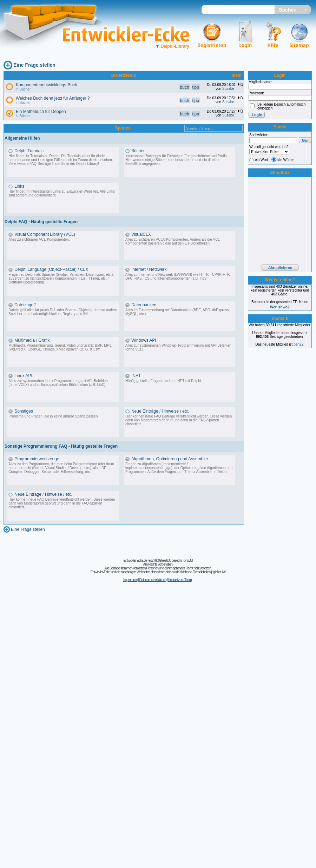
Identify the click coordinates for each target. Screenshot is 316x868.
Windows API (144, 340)
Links (19, 186)
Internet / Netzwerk (149, 269)
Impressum (130, 580)
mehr (237, 75)
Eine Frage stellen (34, 65)
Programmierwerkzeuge (37, 459)
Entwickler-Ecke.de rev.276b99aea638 (147, 560)
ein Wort (261, 160)
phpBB (188, 560)
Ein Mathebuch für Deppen (41, 112)
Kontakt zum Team (180, 580)
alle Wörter (285, 160)
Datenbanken (144, 305)
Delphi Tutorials (29, 151)
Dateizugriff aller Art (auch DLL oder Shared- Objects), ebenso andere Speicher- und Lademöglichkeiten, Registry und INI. (63, 312)
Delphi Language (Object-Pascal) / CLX (51, 269)
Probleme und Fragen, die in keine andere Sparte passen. (54, 416)
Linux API (23, 376)
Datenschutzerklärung (153, 580)
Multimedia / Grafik (32, 340)
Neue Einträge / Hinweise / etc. (160, 411)
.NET (136, 376)
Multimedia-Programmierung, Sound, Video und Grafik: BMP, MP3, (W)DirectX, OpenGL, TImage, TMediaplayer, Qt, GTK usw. (60, 347)
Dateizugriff (25, 305)
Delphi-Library (172, 46)
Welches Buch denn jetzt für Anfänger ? (53, 98)
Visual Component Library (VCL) (45, 234)
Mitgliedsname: (260, 82)
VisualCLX (141, 234)
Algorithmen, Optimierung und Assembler (170, 459)
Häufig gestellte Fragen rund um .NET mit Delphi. (164, 381)
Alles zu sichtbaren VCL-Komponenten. (39, 239)
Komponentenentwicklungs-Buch (47, 85)
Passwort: (256, 93)
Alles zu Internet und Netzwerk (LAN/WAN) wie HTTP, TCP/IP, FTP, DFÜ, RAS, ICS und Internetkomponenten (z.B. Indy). (178, 276)
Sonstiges (24, 411)
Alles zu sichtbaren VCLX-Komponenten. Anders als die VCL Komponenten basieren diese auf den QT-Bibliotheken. (173, 241)
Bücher (25, 89)
